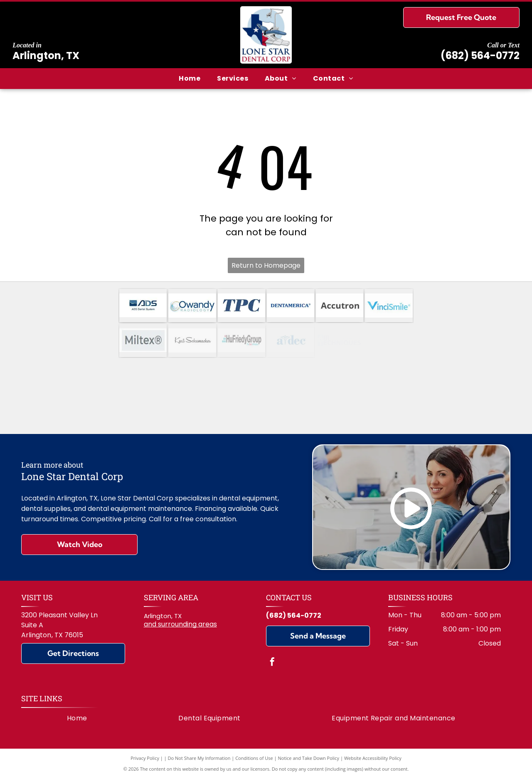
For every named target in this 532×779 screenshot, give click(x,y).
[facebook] (272, 663)
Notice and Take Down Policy (309, 758)
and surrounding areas (180, 624)
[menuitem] (190, 79)
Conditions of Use (254, 758)
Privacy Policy (145, 758)
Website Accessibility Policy (373, 758)
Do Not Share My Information (199, 758)
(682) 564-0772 (480, 55)
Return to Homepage (266, 265)
